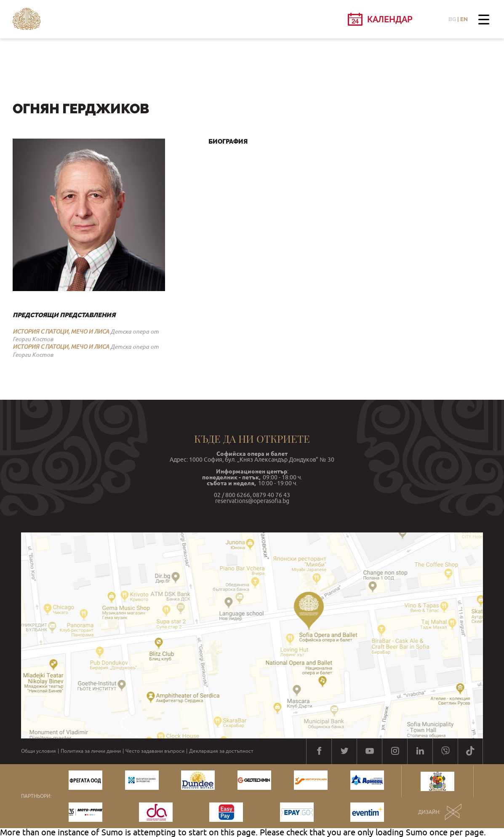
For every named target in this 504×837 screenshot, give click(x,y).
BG (452, 19)
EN (464, 19)
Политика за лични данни (91, 751)
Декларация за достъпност (221, 751)
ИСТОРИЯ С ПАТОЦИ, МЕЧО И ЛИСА (61, 332)
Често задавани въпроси (155, 751)
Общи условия (39, 751)
